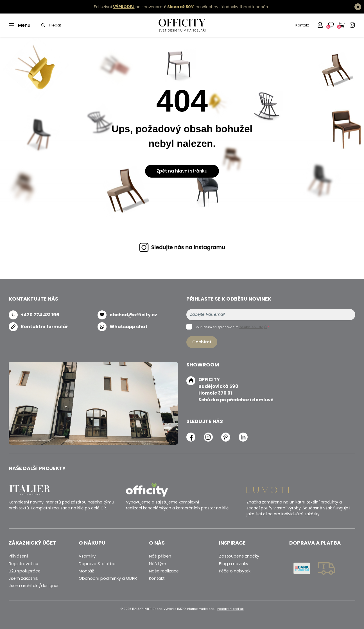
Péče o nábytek (235, 571)
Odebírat (202, 342)
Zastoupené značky (239, 556)
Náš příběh (160, 556)
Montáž (86, 571)
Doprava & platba (97, 564)
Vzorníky (87, 556)
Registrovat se (23, 564)
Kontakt (302, 25)
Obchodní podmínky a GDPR (108, 578)
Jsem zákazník (23, 578)
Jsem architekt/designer (34, 586)
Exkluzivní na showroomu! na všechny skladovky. (167, 7)
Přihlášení (18, 556)
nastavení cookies (230, 609)
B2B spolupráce (25, 571)
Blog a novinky (234, 564)
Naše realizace (164, 571)
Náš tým (158, 564)
